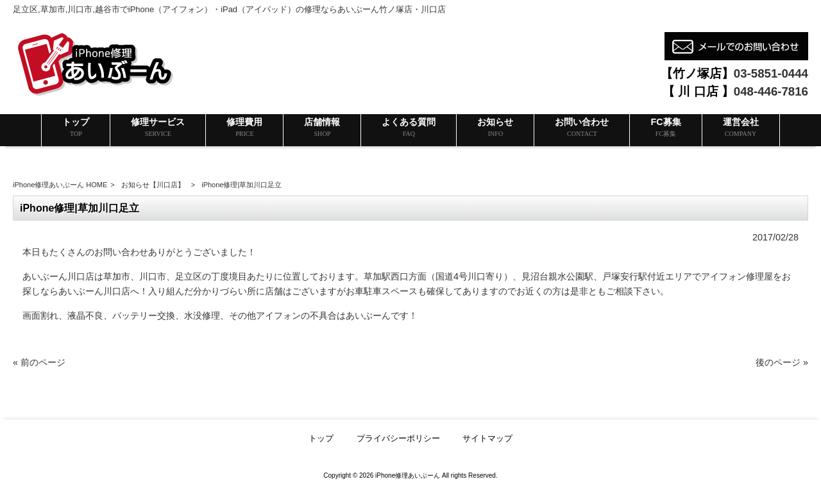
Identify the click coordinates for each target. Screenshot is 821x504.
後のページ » (782, 362)
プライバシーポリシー (398, 438)
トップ (321, 438)
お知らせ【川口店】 (153, 185)
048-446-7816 (771, 91)
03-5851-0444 (771, 73)
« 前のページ (39, 362)
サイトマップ (487, 438)
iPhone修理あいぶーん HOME (60, 185)
